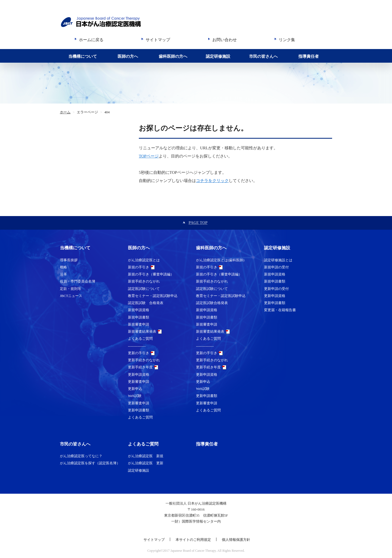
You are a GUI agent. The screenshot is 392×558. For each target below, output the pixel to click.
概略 (63, 267)
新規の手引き (139, 267)
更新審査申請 (139, 382)
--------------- (137, 346)
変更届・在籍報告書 (280, 310)
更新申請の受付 (276, 289)
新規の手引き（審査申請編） (151, 274)
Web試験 (135, 396)
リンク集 (287, 40)
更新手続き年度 (140, 367)
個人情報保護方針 (236, 540)
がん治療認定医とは (144, 260)
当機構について (83, 56)
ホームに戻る (91, 40)
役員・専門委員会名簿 (78, 281)
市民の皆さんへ (263, 56)
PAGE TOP (198, 223)
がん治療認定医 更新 (146, 463)
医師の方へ (128, 56)
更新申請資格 (139, 374)
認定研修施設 (218, 56)
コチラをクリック (212, 181)
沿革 (63, 274)
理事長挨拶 (69, 260)
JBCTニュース (71, 296)
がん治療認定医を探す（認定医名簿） (90, 463)
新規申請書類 (139, 317)
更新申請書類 (139, 410)
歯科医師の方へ (173, 56)
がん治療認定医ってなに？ (81, 456)
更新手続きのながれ (144, 360)
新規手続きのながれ (144, 281)
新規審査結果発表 (142, 331)
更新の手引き (139, 353)
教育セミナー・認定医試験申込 (153, 296)
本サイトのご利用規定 (193, 540)
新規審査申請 (139, 324)
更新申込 (135, 389)
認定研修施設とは (278, 260)
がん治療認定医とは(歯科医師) (220, 260)
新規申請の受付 (276, 267)
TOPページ (149, 156)
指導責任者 (309, 56)
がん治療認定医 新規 (146, 456)
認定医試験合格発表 (212, 303)
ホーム (65, 112)
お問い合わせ (225, 40)
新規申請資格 (139, 310)
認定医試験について (144, 289)
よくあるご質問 (140, 339)
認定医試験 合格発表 (146, 303)
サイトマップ (158, 40)
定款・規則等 (71, 289)
